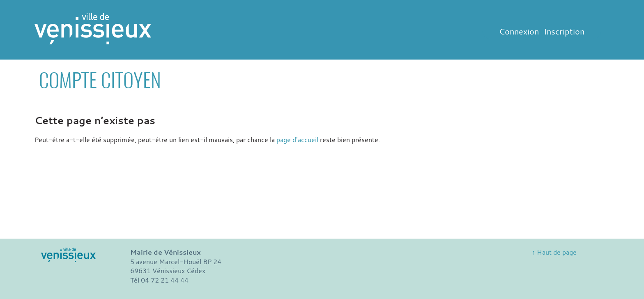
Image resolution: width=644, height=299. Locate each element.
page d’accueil (297, 140)
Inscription (564, 31)
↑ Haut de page (554, 252)
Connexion (519, 31)
